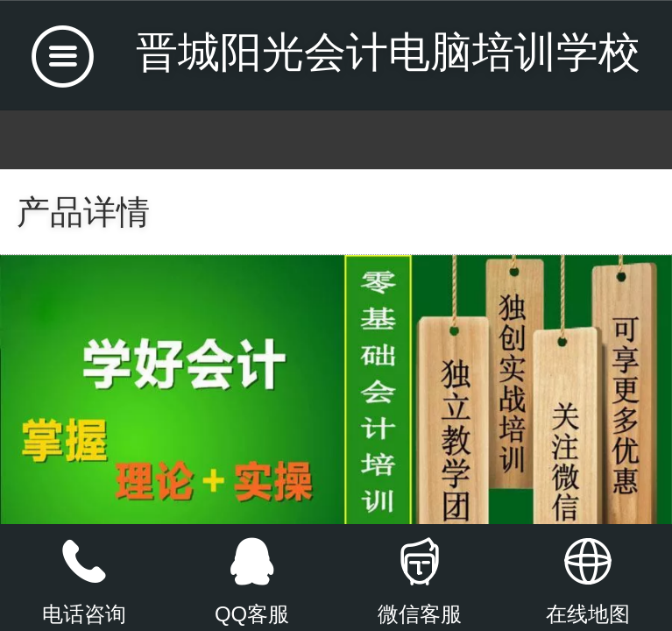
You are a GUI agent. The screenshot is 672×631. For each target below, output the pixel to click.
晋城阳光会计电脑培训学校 (388, 52)
